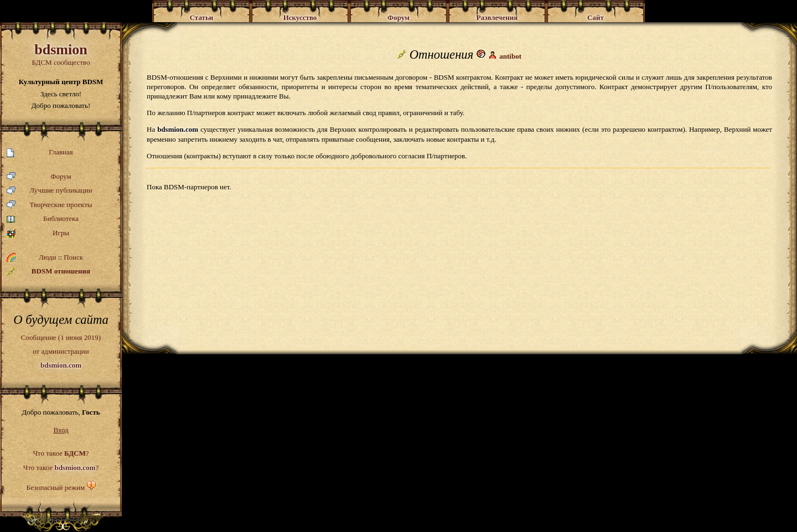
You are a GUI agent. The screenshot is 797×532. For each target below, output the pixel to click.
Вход (61, 430)
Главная (40, 153)
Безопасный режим (55, 487)
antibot (510, 56)
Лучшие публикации (50, 191)
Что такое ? (61, 453)
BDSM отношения (48, 271)
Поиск (73, 257)
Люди (47, 257)
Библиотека (43, 219)
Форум (39, 177)
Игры (38, 233)
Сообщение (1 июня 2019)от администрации (61, 351)
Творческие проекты (50, 205)
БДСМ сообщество (61, 54)
